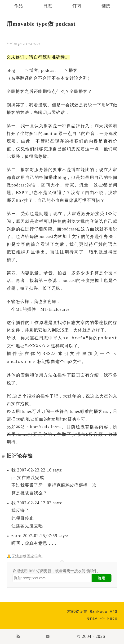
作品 (18, 6)
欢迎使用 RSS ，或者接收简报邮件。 (57, 571)
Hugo (112, 619)
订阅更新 (44, 571)
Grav (92, 619)
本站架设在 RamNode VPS (92, 612)
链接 (106, 6)
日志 (48, 6)
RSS (18, 636)
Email (47, 636)
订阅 (77, 6)
